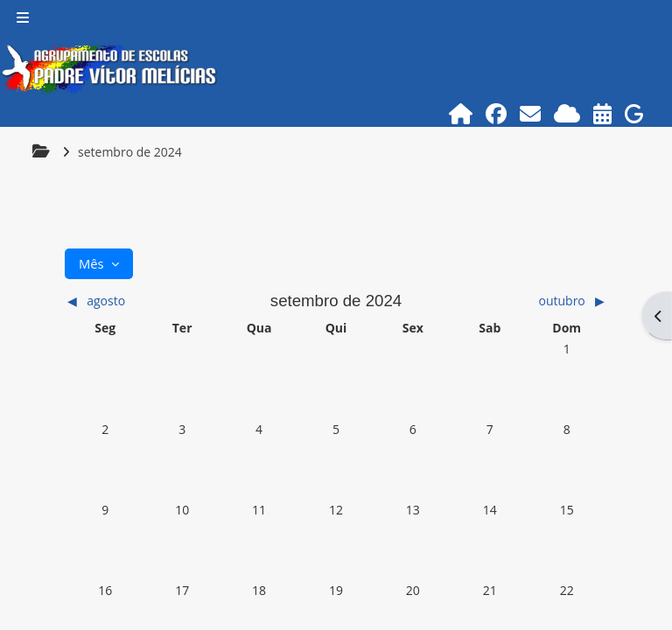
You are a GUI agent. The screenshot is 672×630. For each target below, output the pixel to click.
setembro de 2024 (130, 152)
